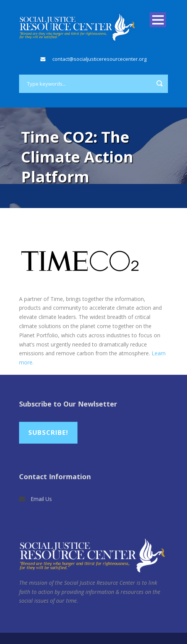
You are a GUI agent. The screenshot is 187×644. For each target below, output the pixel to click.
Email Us (41, 499)
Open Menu (158, 20)
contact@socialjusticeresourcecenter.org (99, 59)
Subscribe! (48, 432)
